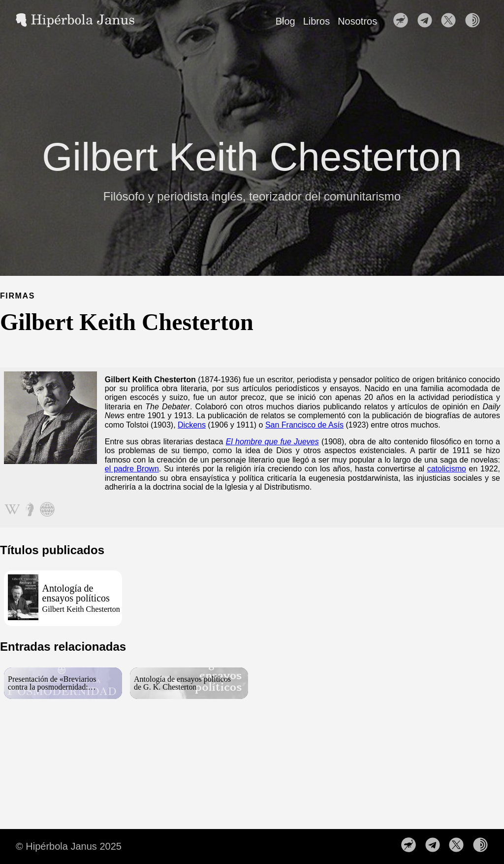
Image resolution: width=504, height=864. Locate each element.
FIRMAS (17, 296)
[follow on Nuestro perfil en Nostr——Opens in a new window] (404, 21)
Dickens (192, 425)
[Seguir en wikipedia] (12, 510)
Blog (285, 21)
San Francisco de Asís (304, 425)
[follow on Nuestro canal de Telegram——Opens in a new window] (428, 21)
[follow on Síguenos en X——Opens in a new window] (451, 21)
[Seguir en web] (47, 510)
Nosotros (357, 21)
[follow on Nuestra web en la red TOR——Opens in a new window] (475, 21)
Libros (316, 21)
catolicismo (447, 469)
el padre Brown (132, 469)
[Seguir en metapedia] (30, 510)
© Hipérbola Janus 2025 (69, 846)
